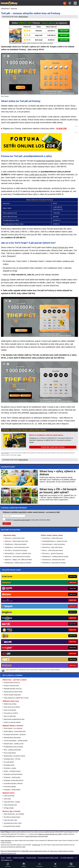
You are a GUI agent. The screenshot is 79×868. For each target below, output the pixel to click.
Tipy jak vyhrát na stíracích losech (13, 692)
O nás (3, 858)
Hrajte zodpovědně (5, 453)
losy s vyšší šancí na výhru (36, 175)
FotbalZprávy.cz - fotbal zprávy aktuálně (16, 544)
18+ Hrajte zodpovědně (67, 858)
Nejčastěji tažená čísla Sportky (12, 738)
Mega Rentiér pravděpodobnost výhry (14, 719)
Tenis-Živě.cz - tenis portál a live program (16, 550)
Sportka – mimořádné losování (12, 771)
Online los (5, 280)
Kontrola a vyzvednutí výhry (11, 686)
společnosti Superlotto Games (48, 161)
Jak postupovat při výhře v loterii (13, 823)
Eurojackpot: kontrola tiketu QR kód (14, 780)
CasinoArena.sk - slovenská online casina (53, 560)
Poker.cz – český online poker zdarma (52, 550)
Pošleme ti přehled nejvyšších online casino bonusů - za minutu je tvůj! (31, 512)
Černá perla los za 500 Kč (11, 713)
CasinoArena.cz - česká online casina (52, 538)
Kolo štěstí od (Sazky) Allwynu (12, 817)
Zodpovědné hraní (10, 836)
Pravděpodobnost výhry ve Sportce (13, 747)
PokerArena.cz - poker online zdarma (52, 547)
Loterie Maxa (7, 799)
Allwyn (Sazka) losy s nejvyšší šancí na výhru (16, 698)
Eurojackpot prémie (9, 765)
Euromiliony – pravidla (10, 768)
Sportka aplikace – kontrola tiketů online (15, 731)
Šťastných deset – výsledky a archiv (14, 744)
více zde (19, 455)
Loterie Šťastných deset (10, 805)
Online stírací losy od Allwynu (12, 707)
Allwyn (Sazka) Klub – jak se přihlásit (14, 814)
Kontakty (9, 858)
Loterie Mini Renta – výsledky (12, 802)
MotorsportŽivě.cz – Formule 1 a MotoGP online (18, 553)
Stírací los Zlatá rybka (10, 716)
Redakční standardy (19, 858)
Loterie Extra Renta (9, 796)
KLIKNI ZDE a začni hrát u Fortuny (53, 447)
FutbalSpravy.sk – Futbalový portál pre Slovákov (55, 557)
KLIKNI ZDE (62, 129)
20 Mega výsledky (9, 808)
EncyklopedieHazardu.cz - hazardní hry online (55, 541)
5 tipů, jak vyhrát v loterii (10, 820)
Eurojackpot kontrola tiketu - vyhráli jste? (15, 734)
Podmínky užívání (31, 858)
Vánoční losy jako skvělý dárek (12, 695)
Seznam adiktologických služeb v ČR (39, 851)
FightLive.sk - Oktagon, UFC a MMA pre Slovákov (18, 560)
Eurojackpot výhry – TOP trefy (12, 759)
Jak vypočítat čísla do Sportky (12, 826)
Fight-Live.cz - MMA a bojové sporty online (16, 541)
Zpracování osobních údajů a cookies (48, 858)
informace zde (36, 845)
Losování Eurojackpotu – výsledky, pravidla (16, 741)
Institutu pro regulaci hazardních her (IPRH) (50, 834)
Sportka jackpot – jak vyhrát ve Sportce (15, 756)
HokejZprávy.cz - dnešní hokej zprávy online (17, 547)
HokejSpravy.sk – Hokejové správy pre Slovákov (18, 563)
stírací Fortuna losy (60, 247)
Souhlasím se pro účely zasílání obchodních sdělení (28, 520)
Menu (75, 3)
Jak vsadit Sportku (9, 762)
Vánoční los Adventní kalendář (12, 722)
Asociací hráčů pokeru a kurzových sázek (36, 836)
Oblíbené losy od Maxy (10, 704)
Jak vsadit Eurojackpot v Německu (13, 783)
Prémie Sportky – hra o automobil (13, 728)
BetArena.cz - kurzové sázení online (15, 538)
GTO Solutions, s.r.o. (7, 860)
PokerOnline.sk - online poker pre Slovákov (54, 563)
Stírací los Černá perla (10, 710)
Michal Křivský (23, 17)
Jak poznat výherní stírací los (12, 682)
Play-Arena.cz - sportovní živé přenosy (53, 553)
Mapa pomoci (54, 851)
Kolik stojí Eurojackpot (10, 787)
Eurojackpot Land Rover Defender (13, 774)
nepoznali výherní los (39, 413)
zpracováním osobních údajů (21, 520)
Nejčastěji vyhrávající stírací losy (13, 689)
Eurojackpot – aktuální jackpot (12, 777)
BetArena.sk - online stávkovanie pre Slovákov (17, 557)
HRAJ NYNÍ (64, 31)
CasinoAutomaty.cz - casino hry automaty (53, 544)
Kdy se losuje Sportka (10, 753)
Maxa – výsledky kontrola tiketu (12, 750)
